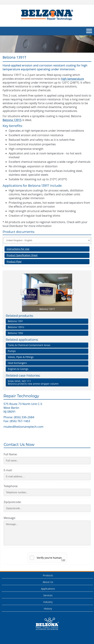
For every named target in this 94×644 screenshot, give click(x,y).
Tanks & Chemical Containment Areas (29, 345)
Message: (10, 518)
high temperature (72, 79)
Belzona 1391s (16, 327)
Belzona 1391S (12, 120)
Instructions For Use (18, 249)
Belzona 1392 (15, 333)
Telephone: (11, 486)
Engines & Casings (18, 369)
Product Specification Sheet (22, 255)
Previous (24, 292)
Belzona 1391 (15, 321)
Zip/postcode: (13, 502)
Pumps (12, 351)
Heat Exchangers (17, 363)
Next (70, 292)
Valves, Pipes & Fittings (21, 357)
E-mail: (8, 470)
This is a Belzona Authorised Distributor (47, 624)
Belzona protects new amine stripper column (46, 382)
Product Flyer (14, 261)
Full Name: (11, 454)
